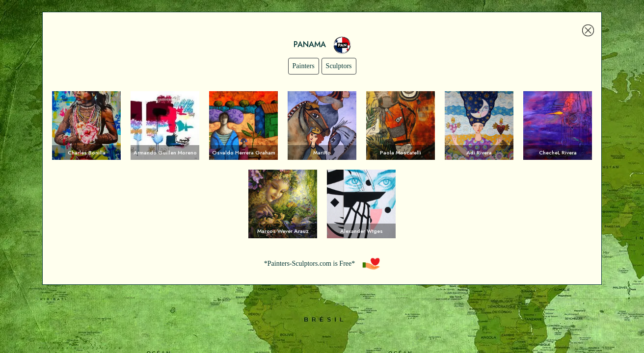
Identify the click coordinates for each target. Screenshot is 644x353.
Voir (86, 126)
